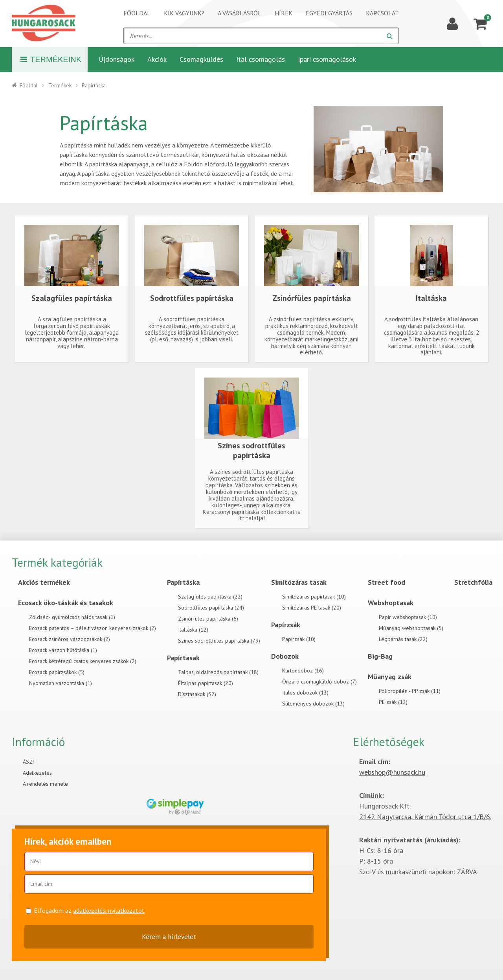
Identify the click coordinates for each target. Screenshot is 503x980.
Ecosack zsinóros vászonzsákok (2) (70, 639)
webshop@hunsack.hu (392, 772)
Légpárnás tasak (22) (403, 639)
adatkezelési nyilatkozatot (109, 910)
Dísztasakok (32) (197, 694)
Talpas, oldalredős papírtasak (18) (218, 672)
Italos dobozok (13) (305, 693)
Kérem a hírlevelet (169, 937)
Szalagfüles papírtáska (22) (210, 597)
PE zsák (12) (393, 702)
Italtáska (431, 298)
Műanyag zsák (390, 677)
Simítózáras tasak (299, 582)
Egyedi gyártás (329, 13)
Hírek (284, 13)
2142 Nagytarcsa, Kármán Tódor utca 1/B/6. (425, 817)
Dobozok (285, 656)
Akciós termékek (44, 582)
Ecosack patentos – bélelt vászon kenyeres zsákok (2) (93, 628)
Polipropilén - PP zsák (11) (410, 691)
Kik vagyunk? (184, 13)
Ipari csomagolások (327, 59)
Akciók (157, 59)
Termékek (60, 85)
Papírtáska (183, 582)
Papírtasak (183, 658)
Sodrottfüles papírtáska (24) (211, 608)
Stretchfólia (473, 582)
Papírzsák (286, 625)
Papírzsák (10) (299, 639)
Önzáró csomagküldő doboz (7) (319, 682)
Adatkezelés (37, 773)
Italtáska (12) (193, 630)
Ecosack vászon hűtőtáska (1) (63, 650)
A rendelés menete (45, 784)
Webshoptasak (391, 603)
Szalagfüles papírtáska (72, 298)
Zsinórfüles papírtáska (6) (208, 619)
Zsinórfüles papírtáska (312, 298)
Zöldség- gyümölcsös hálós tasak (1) (72, 617)
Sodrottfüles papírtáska (192, 298)
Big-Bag (380, 656)
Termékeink (51, 59)
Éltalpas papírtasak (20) (206, 683)
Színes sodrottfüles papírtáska (251, 451)
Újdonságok (117, 59)
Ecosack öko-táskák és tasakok (66, 603)
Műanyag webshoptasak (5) (411, 628)
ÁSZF (29, 762)
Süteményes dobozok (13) (313, 704)
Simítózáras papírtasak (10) (314, 597)
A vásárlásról (240, 13)
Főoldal (137, 13)
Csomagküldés (201, 59)
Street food (386, 582)
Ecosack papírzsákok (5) (57, 672)
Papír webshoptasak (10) (408, 617)
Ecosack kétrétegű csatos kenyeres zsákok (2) (83, 661)
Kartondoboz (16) (303, 671)
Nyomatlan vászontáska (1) (61, 683)
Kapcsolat (382, 13)
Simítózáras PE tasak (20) (312, 608)
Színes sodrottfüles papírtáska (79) (219, 641)
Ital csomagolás (261, 59)
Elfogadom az (89, 910)
